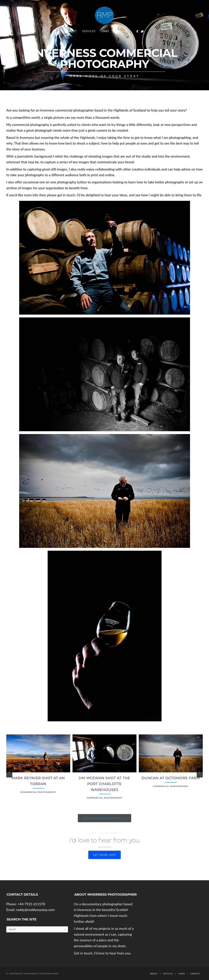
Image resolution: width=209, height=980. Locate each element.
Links (105, 31)
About (72, 31)
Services (89, 31)
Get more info (104, 855)
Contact (121, 31)
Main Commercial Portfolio (104, 818)
